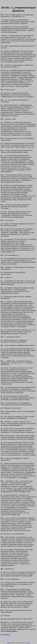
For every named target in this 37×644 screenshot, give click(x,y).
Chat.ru (8, 643)
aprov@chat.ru (5, 634)
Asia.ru (28, 643)
